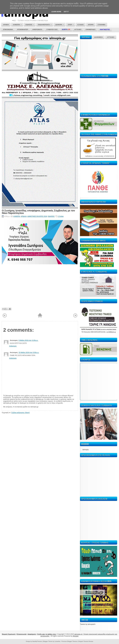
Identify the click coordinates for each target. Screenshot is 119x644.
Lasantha (57, 641)
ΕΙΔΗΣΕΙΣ (51, 216)
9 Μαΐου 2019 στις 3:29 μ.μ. (28, 340)
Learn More (56, 12)
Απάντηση (13, 346)
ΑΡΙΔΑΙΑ (24, 216)
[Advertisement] (99, 56)
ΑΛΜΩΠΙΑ (17, 216)
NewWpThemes (37, 641)
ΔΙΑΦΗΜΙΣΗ (98, 37)
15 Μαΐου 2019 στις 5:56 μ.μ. (29, 352)
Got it (66, 12)
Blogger (76, 636)
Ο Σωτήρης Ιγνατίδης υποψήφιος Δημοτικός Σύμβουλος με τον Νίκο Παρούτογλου (38, 212)
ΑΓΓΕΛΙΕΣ (111, 37)
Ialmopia (85, 450)
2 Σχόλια (61, 216)
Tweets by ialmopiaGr (88, 624)
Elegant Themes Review (86, 641)
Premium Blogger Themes (69, 641)
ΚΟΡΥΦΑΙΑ (86, 37)
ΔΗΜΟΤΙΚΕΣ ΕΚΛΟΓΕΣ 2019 (37, 216)
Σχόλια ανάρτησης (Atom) (21, 413)
